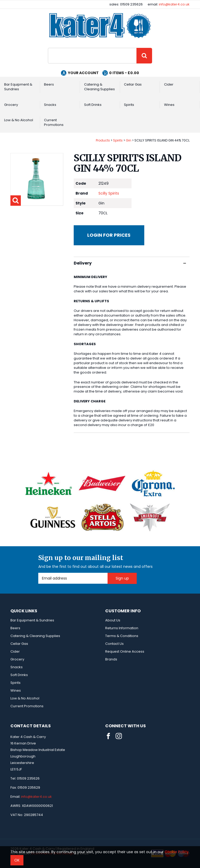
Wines (169, 105)
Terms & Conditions (122, 636)
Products (103, 140)
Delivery (130, 263)
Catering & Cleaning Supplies (99, 87)
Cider (169, 84)
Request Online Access (125, 651)
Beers (49, 84)
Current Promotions (54, 122)
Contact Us (114, 644)
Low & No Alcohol (19, 120)
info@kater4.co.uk (174, 4)
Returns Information (122, 628)
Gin (129, 140)
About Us (113, 620)
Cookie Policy (177, 852)
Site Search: (48, 48)
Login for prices (109, 235)
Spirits (129, 105)
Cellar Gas (133, 84)
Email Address (38, 573)
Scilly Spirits (109, 193)
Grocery (11, 105)
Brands (111, 659)
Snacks (50, 105)
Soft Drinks (93, 105)
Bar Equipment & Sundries (18, 87)
